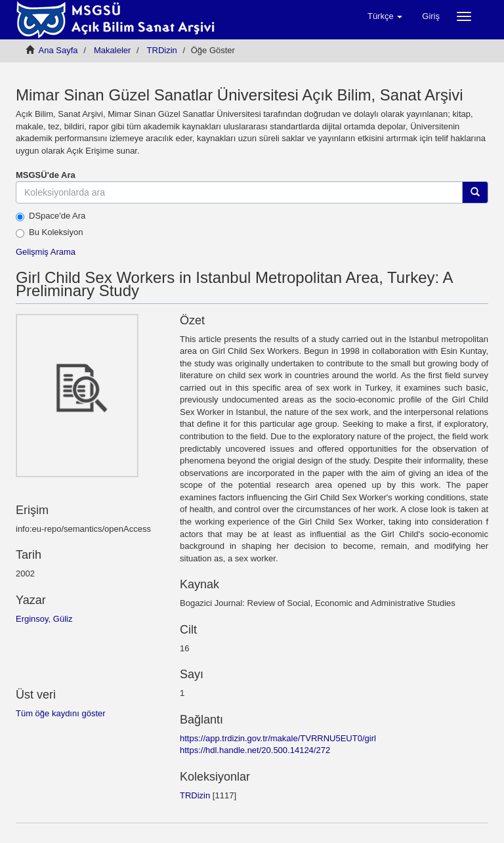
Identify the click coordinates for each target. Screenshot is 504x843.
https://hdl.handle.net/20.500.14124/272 (255, 750)
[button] (385, 16)
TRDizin (162, 50)
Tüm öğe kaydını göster (61, 713)
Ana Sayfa (58, 50)
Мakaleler (112, 50)
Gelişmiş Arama (46, 252)
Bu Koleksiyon (49, 232)
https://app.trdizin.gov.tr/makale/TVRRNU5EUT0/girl (278, 738)
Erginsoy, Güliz (44, 619)
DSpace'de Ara (51, 216)
